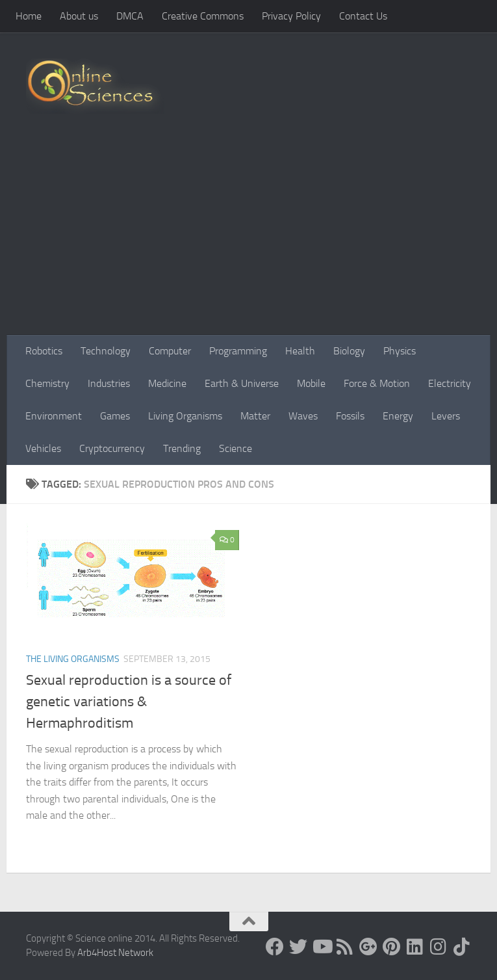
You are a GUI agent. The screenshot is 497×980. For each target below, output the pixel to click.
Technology (106, 351)
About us (79, 16)
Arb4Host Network (115, 953)
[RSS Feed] (345, 947)
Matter (255, 416)
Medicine (167, 383)
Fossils (350, 416)
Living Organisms (185, 416)
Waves (303, 416)
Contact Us (363, 16)
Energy (398, 416)
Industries (109, 383)
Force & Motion (377, 383)
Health (300, 351)
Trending (182, 448)
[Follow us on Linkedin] (415, 947)
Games (115, 416)
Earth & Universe (242, 383)
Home (29, 16)
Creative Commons (203, 16)
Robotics (44, 351)
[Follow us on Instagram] (439, 947)
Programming (238, 351)
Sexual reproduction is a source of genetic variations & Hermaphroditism (129, 702)
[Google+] (368, 947)
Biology (349, 351)
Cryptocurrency (112, 448)
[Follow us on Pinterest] (392, 947)
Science (236, 448)
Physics (400, 351)
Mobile (311, 383)
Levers (446, 416)
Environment (54, 416)
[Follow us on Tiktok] (462, 947)
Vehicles (43, 448)
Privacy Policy (291, 16)
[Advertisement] (248, 237)
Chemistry (47, 383)
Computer (170, 351)
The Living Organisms (73, 659)
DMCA (130, 16)
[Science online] (275, 947)
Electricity (450, 383)
